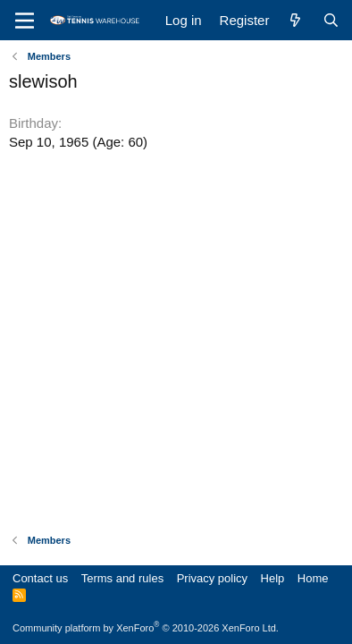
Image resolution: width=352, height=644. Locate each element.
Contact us (40, 578)
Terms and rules (122, 578)
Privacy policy (212, 578)
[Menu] (25, 21)
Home (313, 578)
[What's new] (295, 20)
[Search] (331, 20)
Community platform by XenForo (146, 628)
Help (273, 578)
